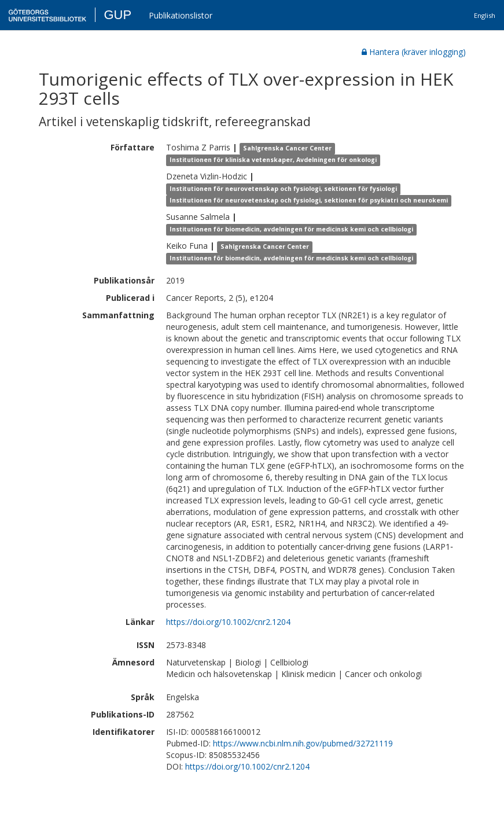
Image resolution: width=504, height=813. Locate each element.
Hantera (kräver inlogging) (414, 52)
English (485, 15)
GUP (117, 15)
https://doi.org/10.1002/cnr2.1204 (228, 622)
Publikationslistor (181, 15)
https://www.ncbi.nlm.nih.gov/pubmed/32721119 (303, 743)
